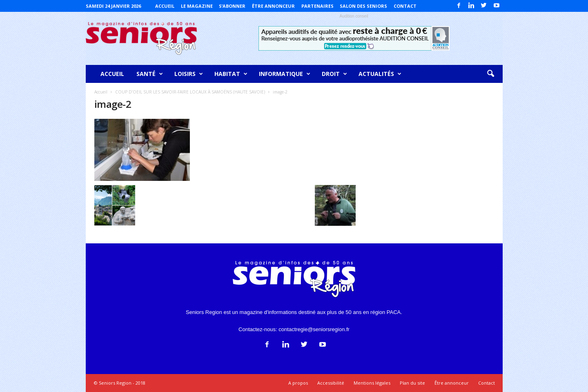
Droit (334, 74)
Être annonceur (273, 6)
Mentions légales (372, 383)
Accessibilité (331, 383)
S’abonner (232, 6)
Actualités (380, 74)
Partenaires (317, 6)
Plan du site (412, 383)
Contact (405, 6)
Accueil (165, 6)
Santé (150, 74)
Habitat (231, 74)
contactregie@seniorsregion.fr (314, 329)
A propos (298, 383)
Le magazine (197, 6)
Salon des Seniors (363, 6)
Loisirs (189, 74)
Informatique (285, 74)
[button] (490, 74)
